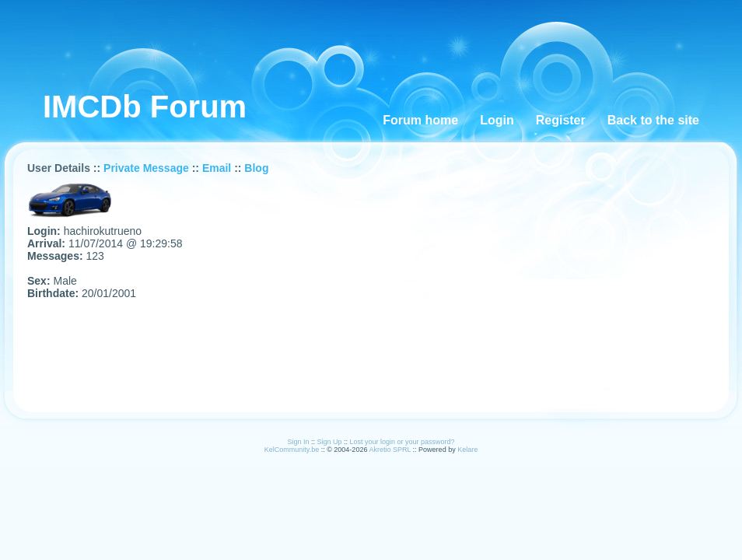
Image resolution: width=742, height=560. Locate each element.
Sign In (298, 442)
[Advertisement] (308, 35)
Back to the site (653, 120)
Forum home (420, 120)
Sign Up (329, 442)
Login (497, 120)
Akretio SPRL (390, 450)
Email (217, 168)
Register (561, 120)
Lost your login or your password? (402, 442)
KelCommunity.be (293, 450)
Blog (256, 168)
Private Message (146, 168)
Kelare (467, 450)
